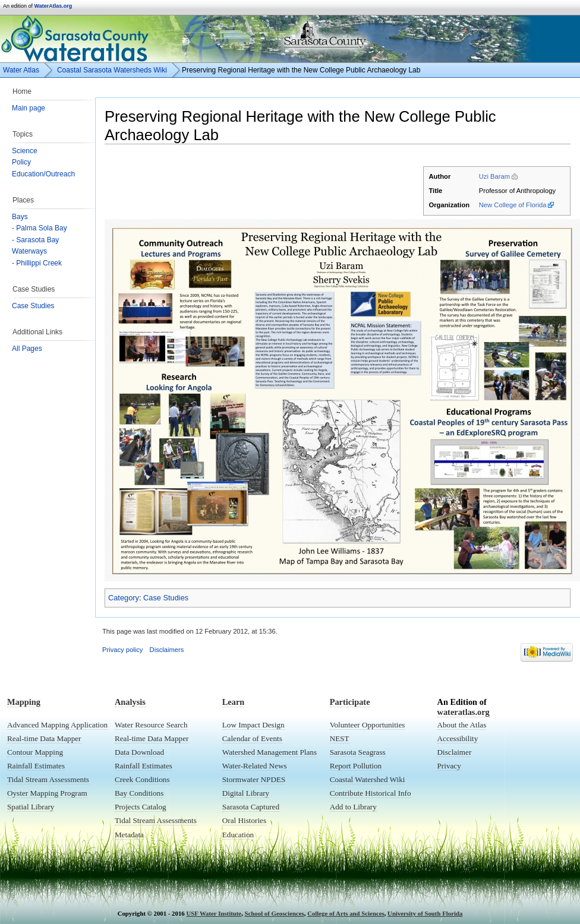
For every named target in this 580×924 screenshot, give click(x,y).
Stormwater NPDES (254, 779)
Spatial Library (31, 807)
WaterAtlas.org (53, 6)
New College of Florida (513, 205)
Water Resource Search (151, 725)
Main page (29, 108)
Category (124, 598)
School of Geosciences (275, 913)
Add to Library (353, 807)
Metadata (129, 835)
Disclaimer (455, 752)
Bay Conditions (139, 793)
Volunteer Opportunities (368, 725)
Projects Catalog (141, 807)
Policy (21, 162)
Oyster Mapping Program (47, 793)
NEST (340, 738)
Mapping (24, 702)
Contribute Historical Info (371, 793)
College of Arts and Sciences (346, 913)
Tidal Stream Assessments (48, 779)
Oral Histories (244, 820)
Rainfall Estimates (36, 766)
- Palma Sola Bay (40, 228)
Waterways (29, 251)
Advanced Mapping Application (57, 725)
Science (25, 151)
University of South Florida (425, 913)
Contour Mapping (35, 752)
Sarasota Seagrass (358, 752)
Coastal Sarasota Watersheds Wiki (112, 70)
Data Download (139, 752)
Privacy (449, 766)
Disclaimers (167, 650)
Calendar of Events (252, 738)
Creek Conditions (142, 779)
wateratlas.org (464, 712)
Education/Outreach (43, 174)
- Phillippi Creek (37, 263)
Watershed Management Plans (269, 752)
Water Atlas (21, 70)
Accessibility (458, 738)
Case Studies (33, 306)
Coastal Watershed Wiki (368, 779)
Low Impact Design (253, 725)
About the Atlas (462, 725)
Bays (20, 217)
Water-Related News (255, 766)
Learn (234, 702)
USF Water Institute (214, 913)
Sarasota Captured (251, 807)
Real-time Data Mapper (44, 738)
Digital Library (246, 793)
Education (238, 835)
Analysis (130, 702)
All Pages (27, 349)
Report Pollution (356, 766)
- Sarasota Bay (35, 240)
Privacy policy (122, 650)
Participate (350, 702)
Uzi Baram (495, 176)
